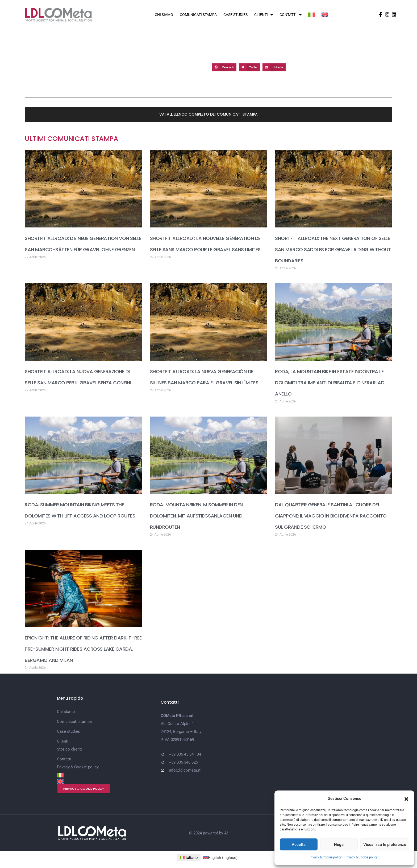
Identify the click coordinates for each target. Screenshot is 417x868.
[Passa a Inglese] (325, 15)
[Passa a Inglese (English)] (220, 858)
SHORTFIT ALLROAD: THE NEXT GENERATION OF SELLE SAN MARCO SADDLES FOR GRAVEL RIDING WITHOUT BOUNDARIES (333, 249)
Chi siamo (164, 15)
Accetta (299, 845)
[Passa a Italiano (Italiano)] (189, 858)
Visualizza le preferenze (385, 845)
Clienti (264, 15)
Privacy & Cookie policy (325, 857)
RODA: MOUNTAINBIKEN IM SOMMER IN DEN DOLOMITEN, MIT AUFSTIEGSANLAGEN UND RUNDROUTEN (196, 516)
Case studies (235, 15)
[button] (406, 798)
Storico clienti (69, 749)
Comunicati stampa (198, 15)
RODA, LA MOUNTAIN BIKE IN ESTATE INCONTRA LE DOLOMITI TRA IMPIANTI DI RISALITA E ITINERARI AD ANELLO (330, 383)
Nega (339, 845)
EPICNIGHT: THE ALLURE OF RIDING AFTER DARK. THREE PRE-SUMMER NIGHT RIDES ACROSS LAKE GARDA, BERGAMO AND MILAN (83, 649)
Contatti (291, 15)
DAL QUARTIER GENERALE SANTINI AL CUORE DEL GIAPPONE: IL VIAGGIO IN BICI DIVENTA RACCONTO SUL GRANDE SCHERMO (331, 516)
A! (226, 833)
